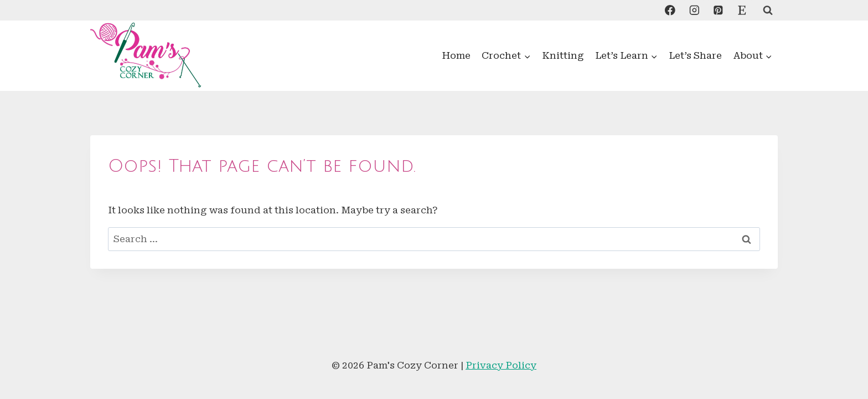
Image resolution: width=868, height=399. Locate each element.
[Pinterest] (718, 10)
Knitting (563, 55)
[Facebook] (670, 10)
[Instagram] (694, 10)
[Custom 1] (742, 10)
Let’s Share (695, 55)
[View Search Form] (768, 11)
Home (456, 55)
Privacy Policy (501, 365)
